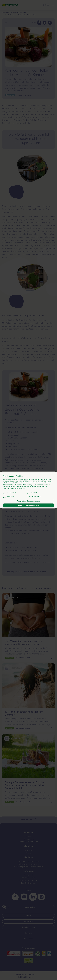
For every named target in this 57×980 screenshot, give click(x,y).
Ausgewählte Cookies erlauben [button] (28, 501)
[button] (34, 496)
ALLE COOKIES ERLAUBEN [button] (28, 505)
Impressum (22, 488)
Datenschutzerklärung (10, 488)
